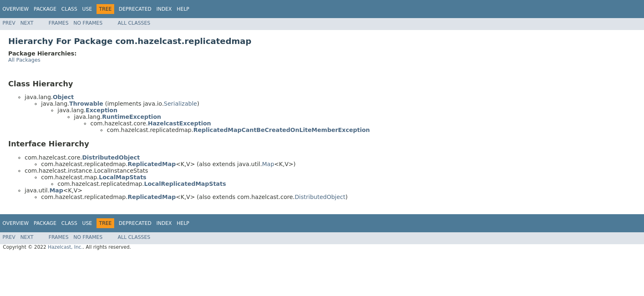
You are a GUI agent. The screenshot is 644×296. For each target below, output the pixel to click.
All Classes (134, 23)
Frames (59, 23)
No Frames (88, 23)
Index (164, 9)
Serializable (181, 104)
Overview (16, 9)
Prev (9, 23)
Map (268, 164)
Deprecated (135, 9)
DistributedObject (320, 197)
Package (45, 9)
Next (27, 23)
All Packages (24, 60)
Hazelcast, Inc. (65, 247)
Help (183, 9)
